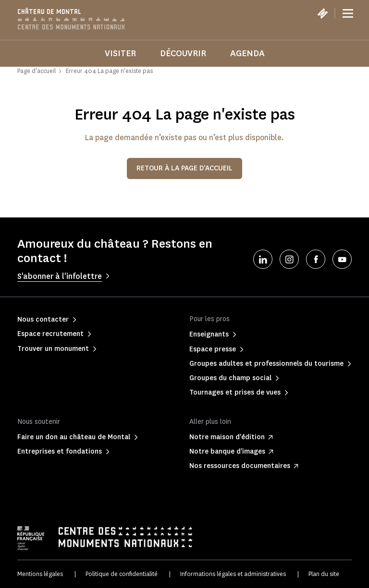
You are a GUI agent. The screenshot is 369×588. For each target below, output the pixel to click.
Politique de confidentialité (122, 574)
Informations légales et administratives (233, 574)
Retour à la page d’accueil (184, 168)
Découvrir (183, 53)
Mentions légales (40, 574)
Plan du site (324, 574)
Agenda (247, 53)
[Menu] (348, 13)
